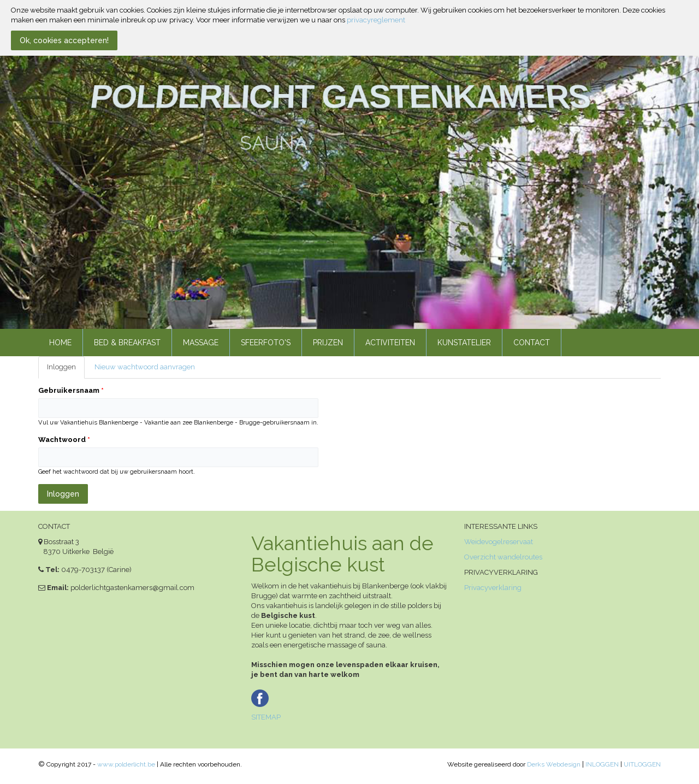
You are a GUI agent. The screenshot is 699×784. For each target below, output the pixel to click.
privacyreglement (376, 20)
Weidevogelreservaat (499, 542)
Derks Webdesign (554, 764)
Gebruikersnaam (71, 390)
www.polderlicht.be (126, 764)
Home (60, 343)
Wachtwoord (64, 440)
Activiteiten (390, 343)
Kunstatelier (464, 343)
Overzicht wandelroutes (503, 557)
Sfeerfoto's (266, 343)
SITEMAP (266, 717)
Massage (201, 343)
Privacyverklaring (493, 588)
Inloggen (66, 370)
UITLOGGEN (642, 764)
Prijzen (328, 343)
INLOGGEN (602, 764)
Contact (532, 343)
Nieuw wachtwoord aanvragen (145, 367)
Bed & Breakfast (127, 343)
